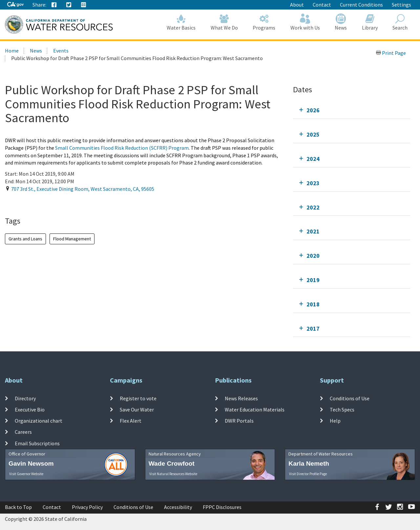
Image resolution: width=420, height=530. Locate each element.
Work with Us (305, 22)
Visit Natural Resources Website (173, 474)
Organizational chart (39, 421)
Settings (401, 5)
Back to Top (18, 507)
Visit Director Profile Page (308, 474)
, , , (83, 189)
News (341, 22)
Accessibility (178, 507)
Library (370, 22)
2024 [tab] (313, 159)
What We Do (224, 22)
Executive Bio (30, 409)
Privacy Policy (87, 507)
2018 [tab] (313, 304)
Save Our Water (137, 409)
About (297, 5)
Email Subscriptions (37, 443)
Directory (25, 398)
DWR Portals (239, 421)
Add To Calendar (30, 202)
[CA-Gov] (15, 5)
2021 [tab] (313, 231)
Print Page (391, 53)
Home (12, 51)
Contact (322, 5)
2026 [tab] (313, 110)
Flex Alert (131, 421)
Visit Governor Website (26, 474)
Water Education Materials (255, 409)
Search (400, 22)
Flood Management (72, 239)
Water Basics (181, 22)
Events (61, 51)
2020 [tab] (313, 256)
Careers (23, 432)
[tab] (352, 110)
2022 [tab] (313, 207)
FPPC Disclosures (222, 507)
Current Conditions (361, 5)
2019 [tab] (313, 280)
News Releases (241, 398)
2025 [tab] (313, 134)
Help (335, 421)
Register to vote (138, 398)
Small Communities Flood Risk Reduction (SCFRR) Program (122, 148)
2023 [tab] (313, 183)
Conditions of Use (350, 398)
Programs (264, 22)
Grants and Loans (25, 239)
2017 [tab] (313, 329)
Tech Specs (342, 409)
